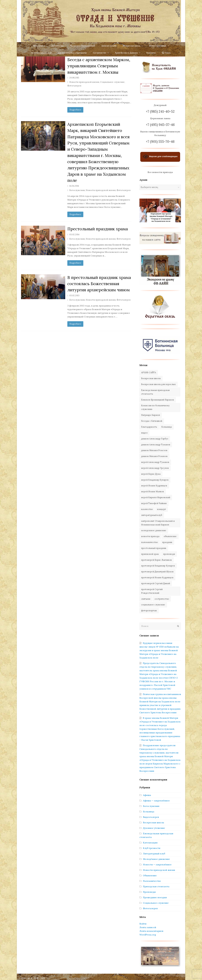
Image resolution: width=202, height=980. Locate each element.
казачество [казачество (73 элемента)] (147, 509)
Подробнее (75, 110)
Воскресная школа (153, 822)
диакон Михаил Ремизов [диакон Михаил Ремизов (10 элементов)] (154, 456)
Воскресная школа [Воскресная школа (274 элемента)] (151, 378)
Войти (143, 924)
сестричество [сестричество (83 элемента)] (162, 599)
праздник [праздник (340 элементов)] (167, 542)
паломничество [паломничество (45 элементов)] (149, 542)
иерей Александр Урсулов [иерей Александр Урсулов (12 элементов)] (155, 468)
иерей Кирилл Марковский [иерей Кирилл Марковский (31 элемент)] (156, 497)
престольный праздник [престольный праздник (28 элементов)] (154, 548)
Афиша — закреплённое (156, 801)
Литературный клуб (154, 854)
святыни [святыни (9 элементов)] (146, 599)
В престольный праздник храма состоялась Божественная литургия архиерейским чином (99, 284)
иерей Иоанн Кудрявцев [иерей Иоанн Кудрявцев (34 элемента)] (154, 486)
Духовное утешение (154, 828)
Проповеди (149, 892)
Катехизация (150, 843)
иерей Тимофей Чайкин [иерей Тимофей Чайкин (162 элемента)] (154, 503)
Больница (149, 812)
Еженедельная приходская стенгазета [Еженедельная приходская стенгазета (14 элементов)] (155, 392)
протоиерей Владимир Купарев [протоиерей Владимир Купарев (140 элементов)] (158, 566)
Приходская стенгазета (156, 886)
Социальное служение (112, 82)
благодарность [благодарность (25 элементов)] (149, 427)
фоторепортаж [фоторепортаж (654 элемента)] (149, 610)
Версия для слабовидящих (160, 157)
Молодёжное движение (156, 859)
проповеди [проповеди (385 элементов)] (169, 554)
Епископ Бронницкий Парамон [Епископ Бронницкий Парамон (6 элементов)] (158, 400)
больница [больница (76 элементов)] (167, 427)
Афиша (147, 795)
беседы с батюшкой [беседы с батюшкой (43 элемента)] (152, 421)
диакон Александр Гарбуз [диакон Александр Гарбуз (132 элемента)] (155, 439)
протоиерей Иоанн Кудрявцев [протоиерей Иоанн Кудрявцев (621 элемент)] (157, 577)
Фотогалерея (74, 86)
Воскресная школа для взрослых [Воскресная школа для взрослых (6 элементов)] (158, 384)
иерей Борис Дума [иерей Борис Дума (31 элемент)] (151, 474)
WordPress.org (148, 935)
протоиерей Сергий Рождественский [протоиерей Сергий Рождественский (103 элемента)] (152, 591)
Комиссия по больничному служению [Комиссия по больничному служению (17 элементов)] (155, 407)
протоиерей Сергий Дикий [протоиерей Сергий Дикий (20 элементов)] (156, 583)
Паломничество (152, 881)
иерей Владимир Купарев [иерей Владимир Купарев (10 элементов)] (155, 480)
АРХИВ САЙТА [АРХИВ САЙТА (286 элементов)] (149, 372)
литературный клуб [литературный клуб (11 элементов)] (152, 515)
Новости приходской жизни (84, 82)
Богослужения (77, 190)
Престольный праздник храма (98, 229)
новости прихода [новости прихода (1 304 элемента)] (150, 536)
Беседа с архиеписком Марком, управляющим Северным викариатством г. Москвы (99, 66)
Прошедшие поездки (155, 897)
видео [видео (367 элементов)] (144, 433)
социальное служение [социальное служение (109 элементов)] (153, 605)
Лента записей (148, 927)
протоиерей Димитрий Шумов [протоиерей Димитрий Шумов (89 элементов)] (157, 572)
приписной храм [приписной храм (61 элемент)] (150, 554)
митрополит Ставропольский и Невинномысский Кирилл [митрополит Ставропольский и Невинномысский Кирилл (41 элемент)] (158, 523)
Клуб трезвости (152, 848)
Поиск (166, 53)
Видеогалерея (151, 817)
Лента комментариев (151, 931)
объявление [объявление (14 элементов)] (170, 536)
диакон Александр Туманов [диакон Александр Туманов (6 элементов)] (156, 445)
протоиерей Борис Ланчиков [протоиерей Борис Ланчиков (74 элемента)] (156, 560)
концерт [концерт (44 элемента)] (162, 509)
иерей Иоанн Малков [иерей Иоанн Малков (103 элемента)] (152, 491)
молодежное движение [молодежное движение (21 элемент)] (154, 530)
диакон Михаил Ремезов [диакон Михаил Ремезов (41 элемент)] (154, 450)
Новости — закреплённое (157, 864)
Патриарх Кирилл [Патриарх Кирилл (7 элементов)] (151, 415)
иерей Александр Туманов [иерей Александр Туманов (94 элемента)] (155, 462)
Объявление (150, 875)
